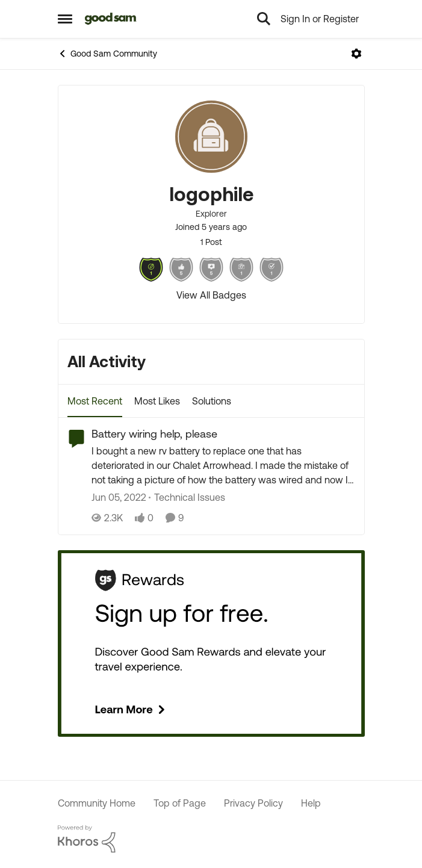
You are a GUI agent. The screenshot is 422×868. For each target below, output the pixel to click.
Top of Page (180, 803)
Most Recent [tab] (95, 401)
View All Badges (211, 295)
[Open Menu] (356, 54)
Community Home (97, 803)
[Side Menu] (65, 19)
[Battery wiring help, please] (223, 466)
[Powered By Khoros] (211, 839)
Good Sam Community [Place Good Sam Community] (107, 54)
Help (311, 803)
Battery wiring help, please (154, 434)
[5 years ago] (119, 498)
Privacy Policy (253, 803)
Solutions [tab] (212, 401)
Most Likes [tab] (157, 401)
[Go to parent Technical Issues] (187, 498)
